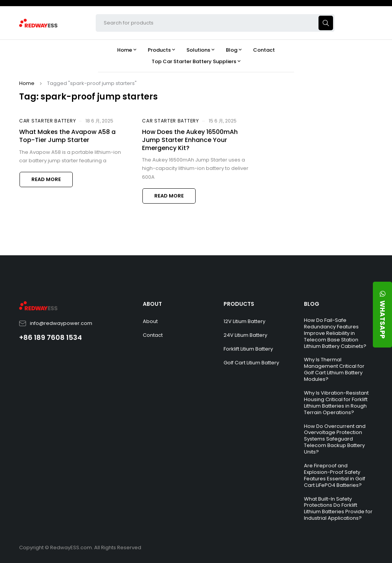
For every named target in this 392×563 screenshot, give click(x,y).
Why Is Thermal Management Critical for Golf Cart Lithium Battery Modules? (334, 369)
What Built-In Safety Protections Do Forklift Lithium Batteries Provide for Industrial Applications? (338, 509)
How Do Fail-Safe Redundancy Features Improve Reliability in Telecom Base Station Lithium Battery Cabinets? (335, 333)
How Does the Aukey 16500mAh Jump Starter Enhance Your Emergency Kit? (190, 140)
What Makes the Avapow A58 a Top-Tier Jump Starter (67, 136)
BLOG (312, 304)
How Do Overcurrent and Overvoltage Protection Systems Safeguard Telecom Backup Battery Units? (335, 439)
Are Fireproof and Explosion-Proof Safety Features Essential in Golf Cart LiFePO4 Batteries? (335, 475)
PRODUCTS (239, 304)
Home (27, 83)
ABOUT (152, 304)
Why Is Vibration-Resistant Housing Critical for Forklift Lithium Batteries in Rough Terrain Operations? (336, 403)
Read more (46, 179)
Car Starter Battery (47, 121)
